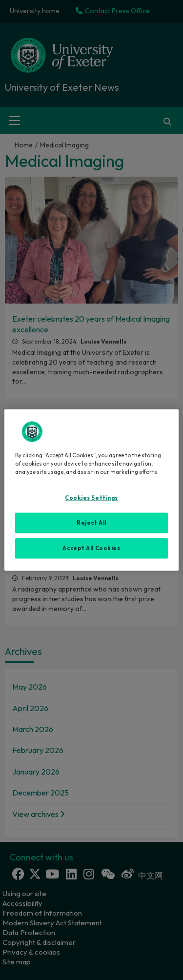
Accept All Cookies (91, 548)
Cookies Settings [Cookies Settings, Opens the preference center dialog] (91, 498)
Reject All (91, 523)
